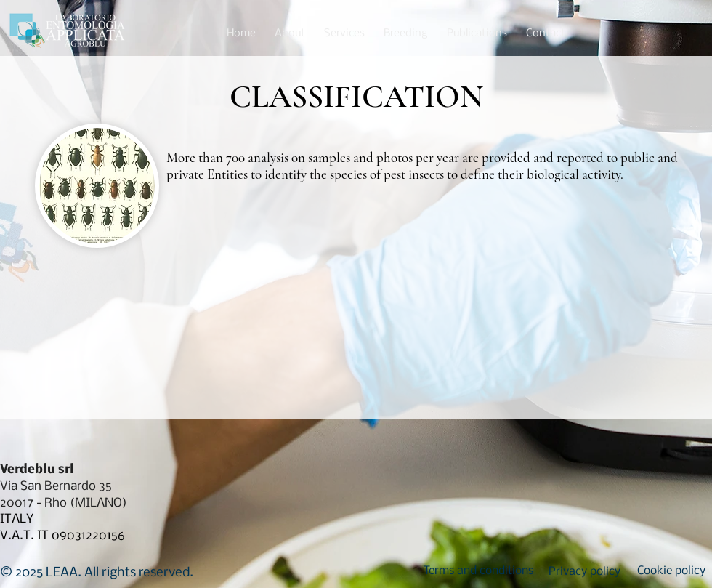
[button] (478, 571)
